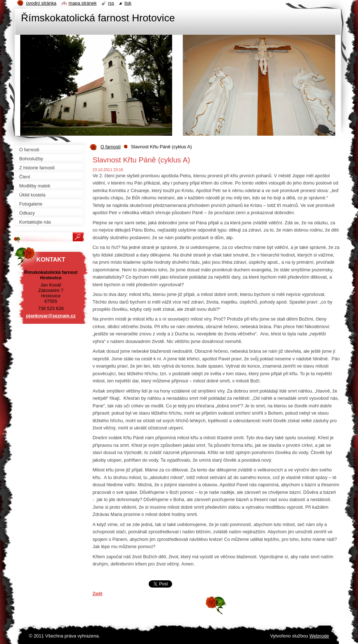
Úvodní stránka (41, 3)
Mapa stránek (83, 3)
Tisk (128, 3)
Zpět (97, 594)
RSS (111, 3)
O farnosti (110, 147)
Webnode (319, 636)
